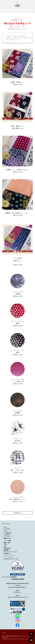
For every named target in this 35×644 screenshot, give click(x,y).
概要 (3, 636)
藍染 (6, 531)
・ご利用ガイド (7, 554)
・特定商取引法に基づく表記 (10, 559)
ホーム (5, 527)
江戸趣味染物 (8, 533)
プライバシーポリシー (25, 636)
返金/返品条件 (8, 636)
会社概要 (6, 550)
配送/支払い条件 (16, 636)
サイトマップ (5, 638)
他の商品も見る (18, 513)
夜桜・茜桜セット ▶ (17, 128)
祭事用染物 (7, 534)
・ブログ (5, 545)
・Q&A (4, 546)
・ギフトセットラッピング (10, 552)
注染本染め (7, 529)
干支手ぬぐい (8, 536)
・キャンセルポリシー (8, 557)
